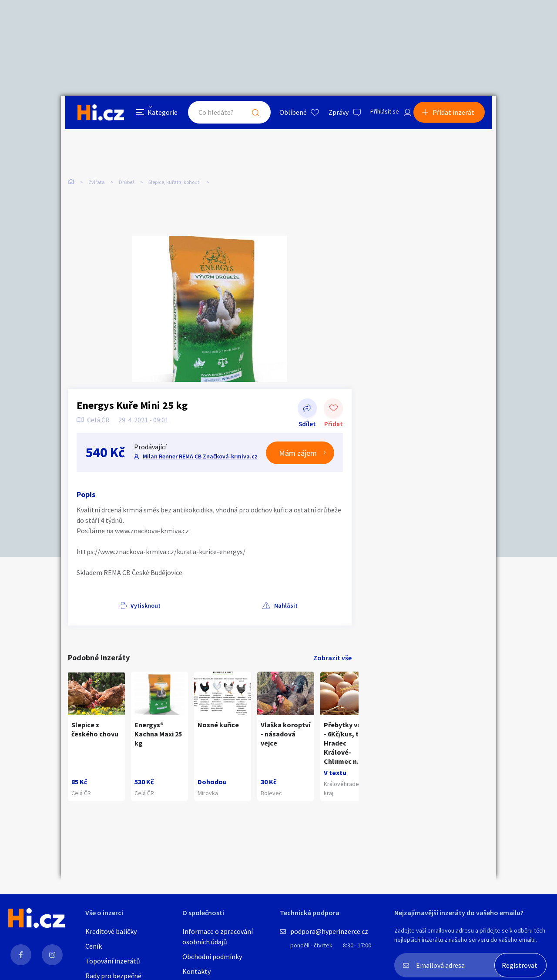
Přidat (333, 405)
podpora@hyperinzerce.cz (329, 931)
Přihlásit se (379, 115)
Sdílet (307, 405)
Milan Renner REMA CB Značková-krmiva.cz (199, 452)
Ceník (94, 946)
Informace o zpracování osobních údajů (218, 937)
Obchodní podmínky (212, 957)
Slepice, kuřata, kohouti (174, 182)
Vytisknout (103, 601)
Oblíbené (285, 115)
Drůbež (127, 182)
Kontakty (196, 971)
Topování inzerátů (113, 961)
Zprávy (330, 115)
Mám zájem (298, 448)
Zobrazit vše (332, 653)
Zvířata (97, 182)
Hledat (247, 115)
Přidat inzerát (458, 115)
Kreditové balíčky (111, 931)
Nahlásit (155, 601)
